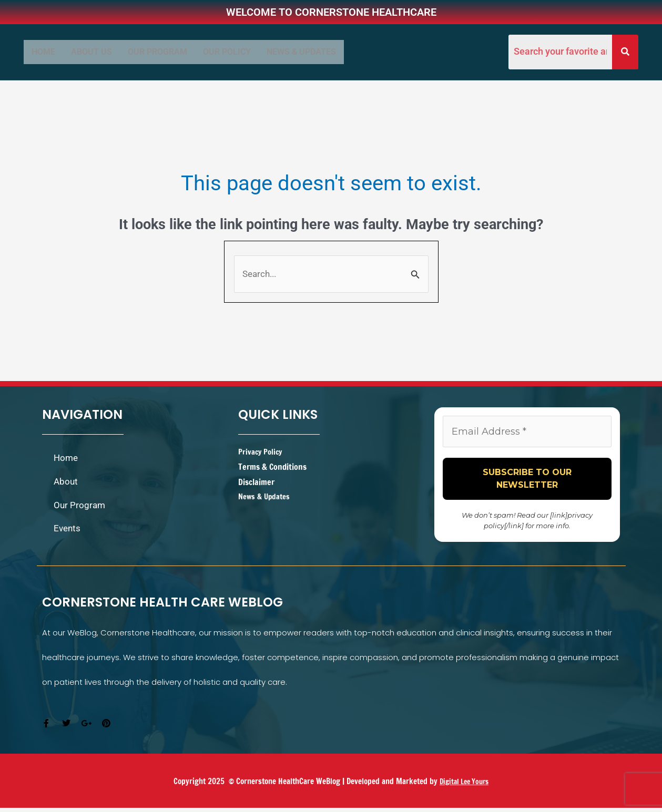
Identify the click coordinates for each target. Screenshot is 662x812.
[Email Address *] (527, 435)
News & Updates (301, 52)
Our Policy (227, 52)
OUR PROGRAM (157, 52)
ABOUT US (91, 52)
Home (43, 52)
